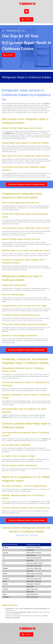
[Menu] (26, 11)
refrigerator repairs (7, 417)
